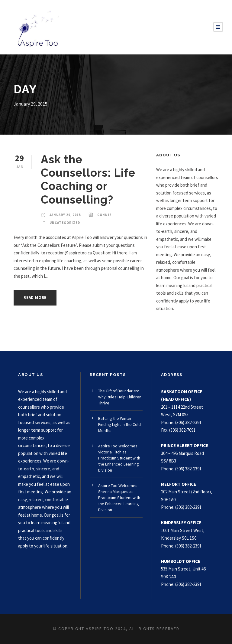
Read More (35, 297)
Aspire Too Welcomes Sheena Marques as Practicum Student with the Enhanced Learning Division (119, 498)
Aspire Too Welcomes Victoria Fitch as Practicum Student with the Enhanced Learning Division (119, 458)
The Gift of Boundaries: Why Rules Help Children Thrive (120, 397)
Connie (104, 215)
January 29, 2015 (65, 215)
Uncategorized (65, 223)
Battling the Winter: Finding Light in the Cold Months (119, 424)
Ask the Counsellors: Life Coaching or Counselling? (88, 180)
